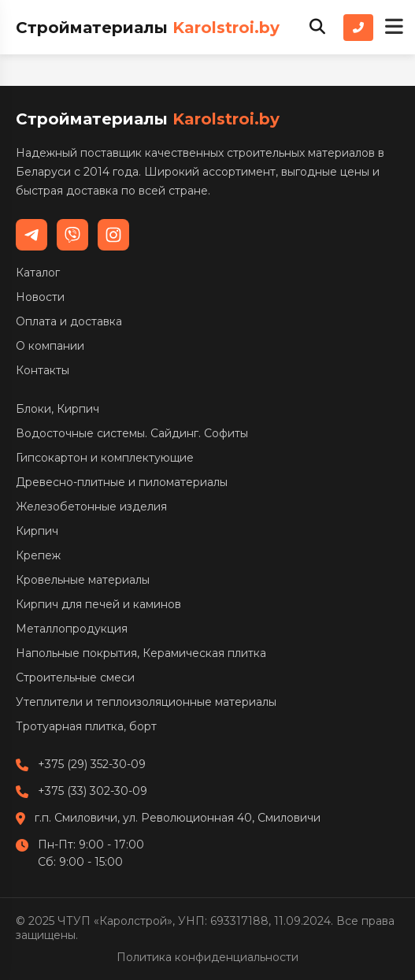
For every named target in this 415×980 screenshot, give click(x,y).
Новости (40, 297)
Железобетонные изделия (91, 507)
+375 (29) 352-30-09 (92, 764)
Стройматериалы (148, 28)
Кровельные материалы (83, 580)
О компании (50, 346)
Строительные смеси (75, 677)
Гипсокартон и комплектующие (105, 458)
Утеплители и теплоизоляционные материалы (146, 702)
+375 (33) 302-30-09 (93, 791)
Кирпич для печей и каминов (98, 604)
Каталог (38, 273)
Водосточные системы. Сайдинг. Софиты (132, 433)
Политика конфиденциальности (207, 957)
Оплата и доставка (69, 321)
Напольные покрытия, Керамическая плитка (141, 653)
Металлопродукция (72, 629)
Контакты (43, 370)
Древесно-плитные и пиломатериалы (122, 482)
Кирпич (37, 531)
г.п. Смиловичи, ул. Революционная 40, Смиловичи (178, 818)
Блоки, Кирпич (57, 409)
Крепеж (38, 555)
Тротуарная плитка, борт (86, 726)
